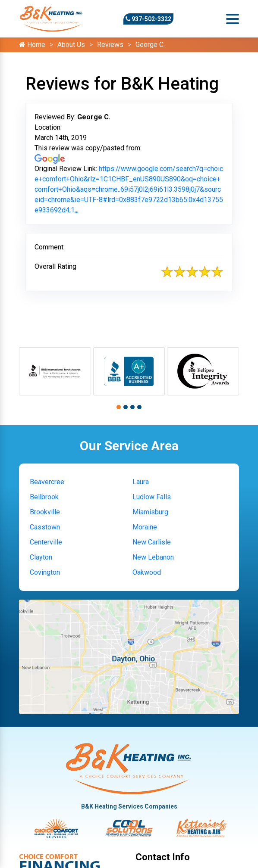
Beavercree (47, 482)
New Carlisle (152, 542)
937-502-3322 (148, 19)
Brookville (45, 512)
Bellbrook (44, 497)
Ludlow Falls (152, 497)
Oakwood (147, 572)
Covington (45, 572)
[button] (119, 407)
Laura (141, 482)
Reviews (110, 45)
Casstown (45, 527)
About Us (71, 45)
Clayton (41, 557)
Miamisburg (150, 512)
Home (32, 45)
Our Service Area (129, 446)
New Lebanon (153, 557)
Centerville (46, 542)
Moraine (145, 527)
